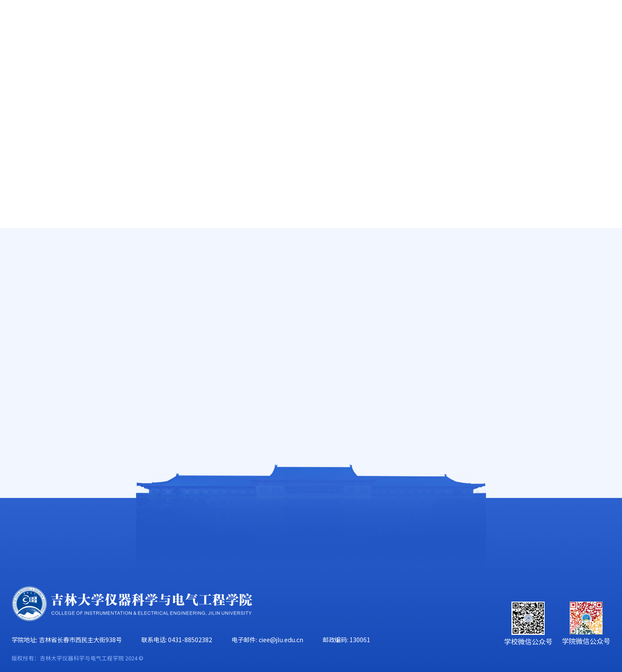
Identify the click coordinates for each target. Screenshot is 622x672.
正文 (604, 261)
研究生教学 (53, 266)
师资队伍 (142, 61)
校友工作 (530, 61)
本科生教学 (53, 241)
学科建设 (336, 61)
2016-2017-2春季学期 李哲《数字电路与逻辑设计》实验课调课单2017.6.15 (311, 407)
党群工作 (401, 61)
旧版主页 (573, 25)
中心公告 (579, 261)
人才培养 (206, 61)
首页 (20, 61)
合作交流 (595, 61)
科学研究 (271, 61)
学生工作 (466, 61)
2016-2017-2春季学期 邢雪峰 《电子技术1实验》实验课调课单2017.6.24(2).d (277, 376)
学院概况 (77, 61)
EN (541, 25)
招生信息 (49, 319)
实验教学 (49, 292)
